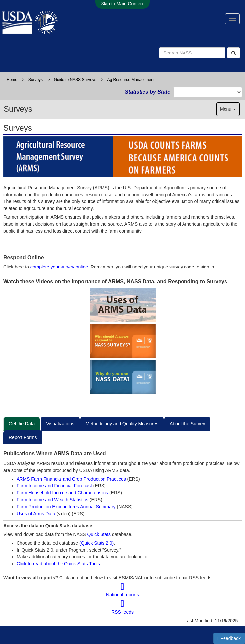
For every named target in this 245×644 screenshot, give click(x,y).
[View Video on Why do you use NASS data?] (122, 377)
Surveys (36, 80)
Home (12, 80)
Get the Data (22, 424)
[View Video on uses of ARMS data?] (122, 305)
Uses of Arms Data (37, 514)
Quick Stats (99, 534)
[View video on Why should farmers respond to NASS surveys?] (122, 341)
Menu (228, 109)
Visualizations (60, 424)
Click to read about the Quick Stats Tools (58, 564)
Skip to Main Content (123, 4)
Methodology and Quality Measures (122, 424)
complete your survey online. (60, 267)
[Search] (234, 53)
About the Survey (187, 424)
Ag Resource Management (131, 80)
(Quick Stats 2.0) (97, 543)
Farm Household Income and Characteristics (63, 493)
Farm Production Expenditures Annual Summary (67, 507)
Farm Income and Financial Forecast (54, 486)
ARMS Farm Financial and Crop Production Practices (72, 479)
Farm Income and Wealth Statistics (53, 500)
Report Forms (23, 437)
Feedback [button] (229, 638)
